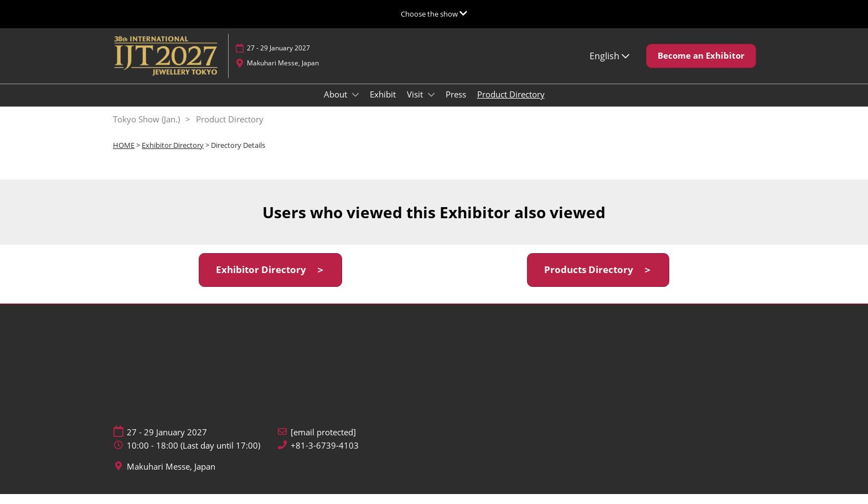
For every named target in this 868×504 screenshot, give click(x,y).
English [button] (609, 66)
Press (456, 105)
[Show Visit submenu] (431, 105)
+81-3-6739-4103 (325, 456)
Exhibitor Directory (173, 155)
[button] (701, 66)
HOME (124, 155)
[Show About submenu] (355, 105)
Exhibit (383, 105)
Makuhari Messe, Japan (283, 73)
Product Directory (511, 105)
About (337, 105)
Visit (416, 105)
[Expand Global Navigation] (434, 14)
